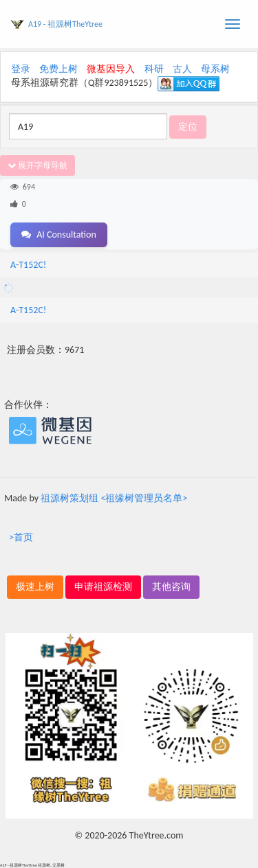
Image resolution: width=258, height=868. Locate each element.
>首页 (21, 537)
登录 (21, 69)
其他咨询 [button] (171, 587)
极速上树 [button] (35, 587)
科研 (154, 69)
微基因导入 (111, 69)
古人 (182, 69)
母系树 (215, 69)
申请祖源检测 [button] (103, 587)
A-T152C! (28, 265)
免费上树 (58, 69)
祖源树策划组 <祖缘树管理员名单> (114, 498)
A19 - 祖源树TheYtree (65, 24)
